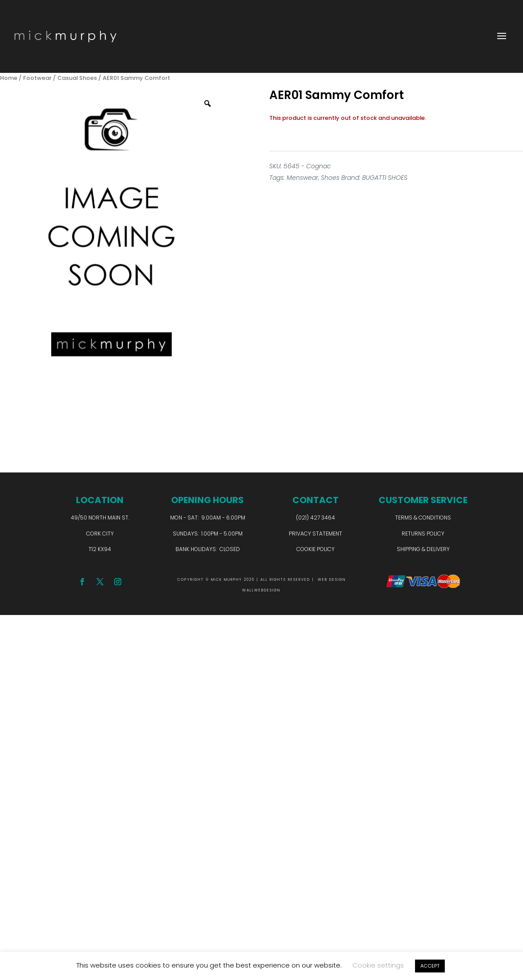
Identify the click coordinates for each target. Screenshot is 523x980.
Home (9, 78)
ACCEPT (430, 966)
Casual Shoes (77, 78)
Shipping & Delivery (423, 549)
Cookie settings (378, 965)
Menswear (302, 178)
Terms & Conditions (423, 518)
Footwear (37, 78)
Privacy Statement (315, 534)
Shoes (330, 178)
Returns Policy (423, 534)
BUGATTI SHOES (385, 178)
